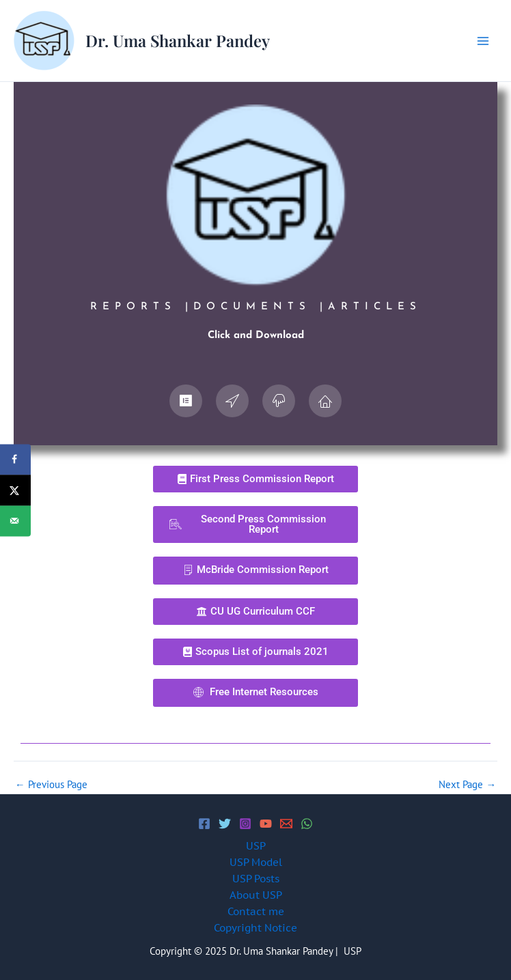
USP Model (256, 862)
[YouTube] (266, 824)
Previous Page (51, 785)
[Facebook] (204, 824)
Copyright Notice (255, 928)
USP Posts (256, 879)
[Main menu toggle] (483, 41)
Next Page (467, 785)
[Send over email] (15, 521)
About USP (256, 895)
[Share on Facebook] (15, 459)
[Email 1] (286, 824)
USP (256, 846)
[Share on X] (15, 490)
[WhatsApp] (307, 824)
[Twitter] (225, 824)
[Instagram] (245, 824)
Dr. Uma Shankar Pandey (178, 40)
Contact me (256, 911)
